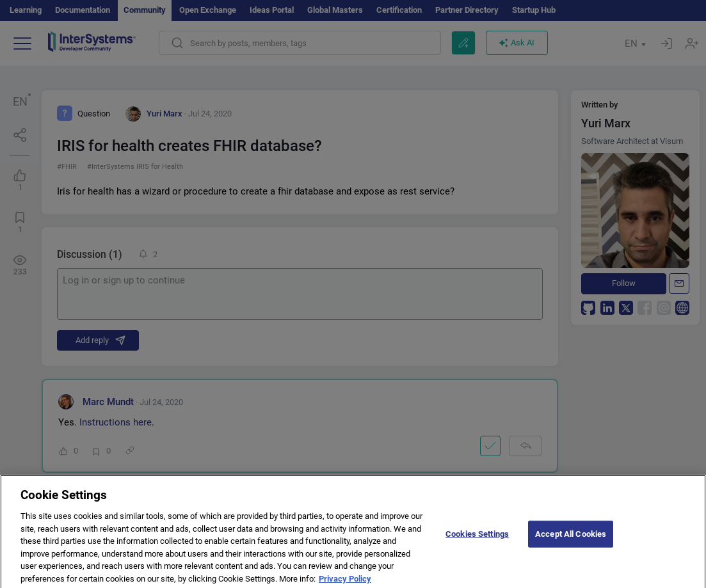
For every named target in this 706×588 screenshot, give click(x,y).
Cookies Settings (477, 540)
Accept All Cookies (571, 540)
